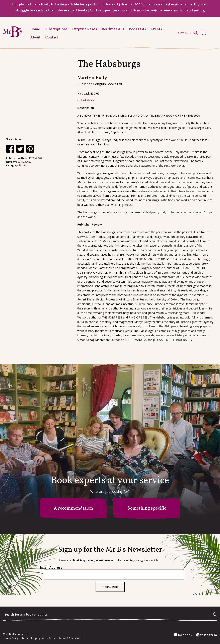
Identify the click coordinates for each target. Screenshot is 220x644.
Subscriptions (56, 29)
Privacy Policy (11, 638)
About (35, 38)
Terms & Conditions (70, 638)
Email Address (51, 567)
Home (35, 29)
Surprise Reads (85, 29)
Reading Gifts (113, 29)
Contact (52, 38)
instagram (209, 635)
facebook (185, 635)
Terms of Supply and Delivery (38, 638)
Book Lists (137, 29)
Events (156, 29)
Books (23, 165)
